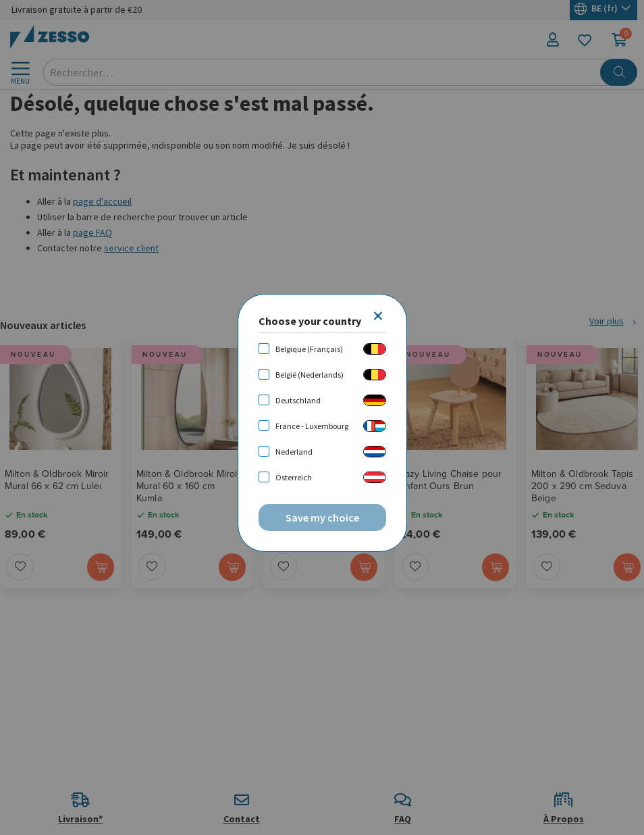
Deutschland (298, 400)
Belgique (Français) (309, 349)
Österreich (294, 477)
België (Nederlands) (310, 375)
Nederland (294, 452)
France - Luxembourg (312, 426)
